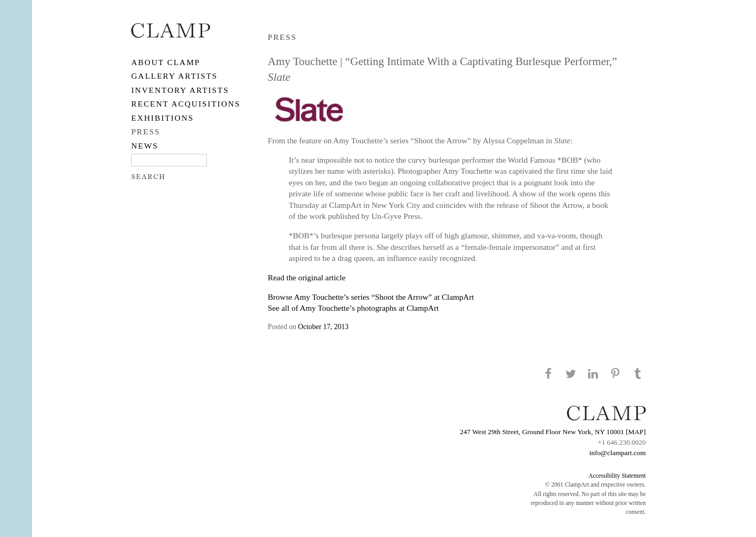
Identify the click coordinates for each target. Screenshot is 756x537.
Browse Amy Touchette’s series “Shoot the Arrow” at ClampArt (371, 297)
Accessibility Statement (617, 476)
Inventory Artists (180, 90)
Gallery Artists (175, 76)
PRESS (146, 131)
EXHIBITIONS (162, 118)
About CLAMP (166, 62)
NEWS (145, 146)
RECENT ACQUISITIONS (186, 104)
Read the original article (307, 277)
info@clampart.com (617, 453)
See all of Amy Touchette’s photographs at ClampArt (353, 308)
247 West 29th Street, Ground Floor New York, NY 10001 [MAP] (553, 432)
